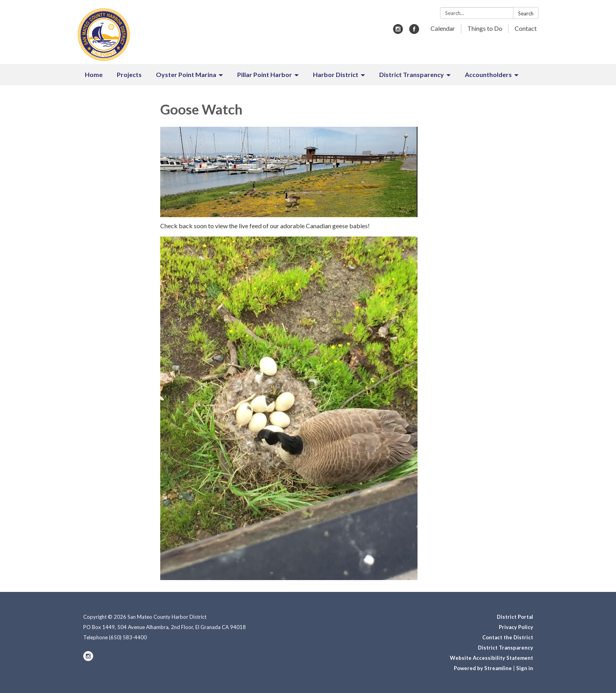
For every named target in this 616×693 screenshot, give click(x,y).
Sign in (525, 668)
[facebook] (414, 31)
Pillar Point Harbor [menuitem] (265, 74)
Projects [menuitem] (129, 74)
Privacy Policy (516, 627)
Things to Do (485, 28)
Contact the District (508, 637)
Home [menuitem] (94, 74)
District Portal (515, 617)
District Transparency (506, 648)
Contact (526, 28)
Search (526, 13)
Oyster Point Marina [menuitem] (186, 74)
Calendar (443, 28)
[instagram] (398, 31)
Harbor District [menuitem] (336, 74)
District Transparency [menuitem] (412, 74)
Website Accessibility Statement (491, 658)
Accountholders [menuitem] (488, 74)
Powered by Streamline (483, 668)
